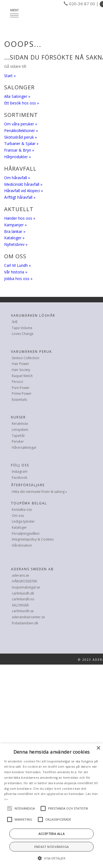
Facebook (20, 478)
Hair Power (20, 364)
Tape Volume (22, 328)
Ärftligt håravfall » (20, 197)
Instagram (20, 471)
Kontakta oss (22, 510)
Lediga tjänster (23, 521)
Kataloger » (14, 238)
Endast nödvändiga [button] (52, 847)
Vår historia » (16, 272)
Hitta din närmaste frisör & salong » (39, 492)
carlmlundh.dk (23, 593)
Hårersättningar (24, 448)
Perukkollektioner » (21, 131)
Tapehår (18, 436)
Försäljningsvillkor (26, 534)
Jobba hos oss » (18, 279)
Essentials (19, 400)
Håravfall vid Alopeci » (23, 191)
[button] (51, 858)
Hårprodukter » (17, 157)
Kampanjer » (15, 225)
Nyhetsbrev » (16, 244)
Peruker (18, 441)
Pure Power (21, 388)
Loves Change (23, 334)
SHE (15, 322)
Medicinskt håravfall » (23, 184)
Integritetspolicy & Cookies (33, 539)
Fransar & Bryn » (19, 150)
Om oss (18, 516)
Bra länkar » (15, 231)
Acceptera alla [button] (52, 834)
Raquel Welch (22, 376)
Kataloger (19, 527)
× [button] (98, 748)
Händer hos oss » (20, 218)
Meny (16, 13)
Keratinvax (20, 424)
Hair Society (21, 370)
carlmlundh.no (23, 599)
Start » (10, 76)
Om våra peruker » (21, 124)
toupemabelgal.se (26, 587)
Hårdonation (22, 545)
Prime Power (22, 393)
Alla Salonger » (17, 96)
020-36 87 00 (82, 4)
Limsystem (20, 430)
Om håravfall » (17, 178)
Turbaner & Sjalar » (21, 143)
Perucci (17, 382)
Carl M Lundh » (17, 265)
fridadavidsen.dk (25, 623)
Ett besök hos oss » (22, 103)
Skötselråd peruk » (20, 137)
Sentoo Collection (26, 358)
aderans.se (20, 575)
